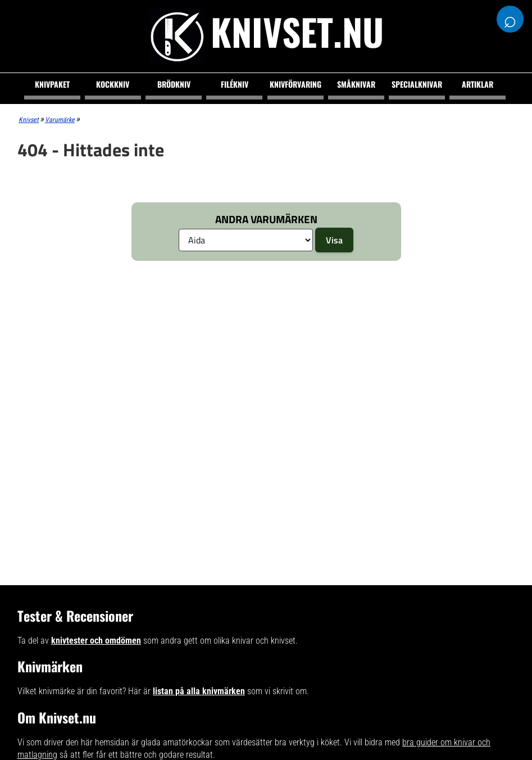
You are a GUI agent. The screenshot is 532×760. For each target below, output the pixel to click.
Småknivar (356, 84)
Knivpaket (52, 84)
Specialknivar (417, 84)
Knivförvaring (295, 84)
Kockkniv (113, 84)
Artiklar (478, 84)
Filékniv (235, 84)
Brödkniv (174, 84)
